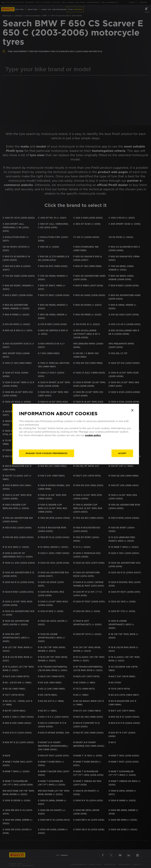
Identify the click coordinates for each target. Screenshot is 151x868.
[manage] (47, 453)
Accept (122, 453)
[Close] (132, 410)
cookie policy (93, 435)
